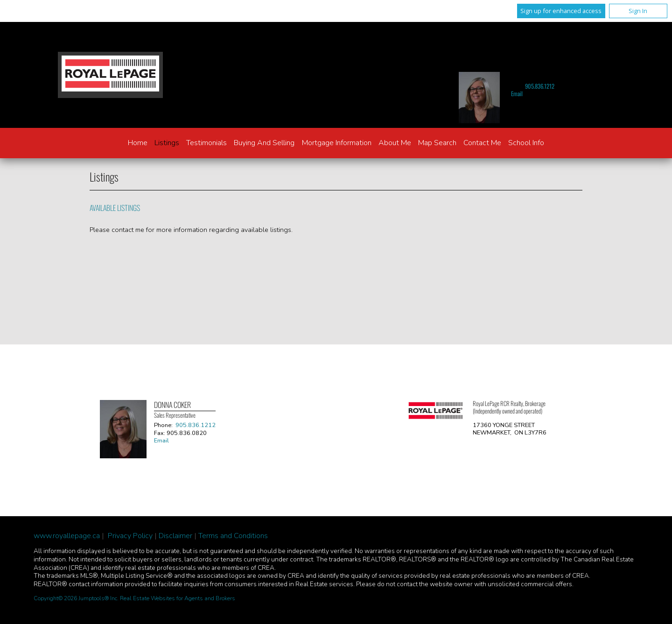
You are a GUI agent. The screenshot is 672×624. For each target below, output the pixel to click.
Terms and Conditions (233, 536)
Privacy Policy (130, 536)
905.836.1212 (540, 86)
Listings (167, 143)
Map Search (437, 143)
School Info (526, 143)
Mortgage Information (337, 143)
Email (517, 94)
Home (138, 143)
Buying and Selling (264, 143)
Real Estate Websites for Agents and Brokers (178, 598)
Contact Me (482, 143)
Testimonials (206, 143)
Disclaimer (175, 536)
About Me (395, 143)
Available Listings (115, 208)
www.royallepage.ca (67, 536)
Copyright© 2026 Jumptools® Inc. (76, 598)
